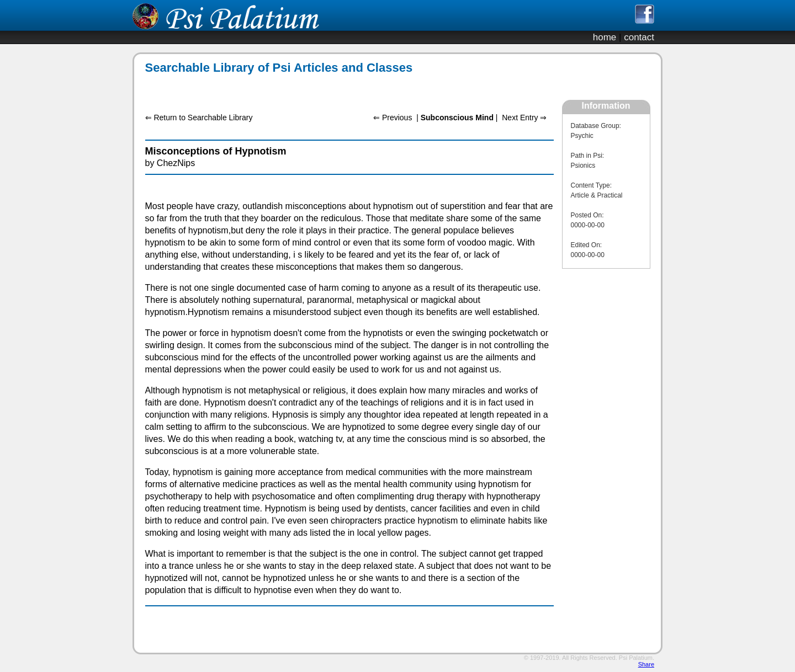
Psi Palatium (636, 658)
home (605, 37)
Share (646, 664)
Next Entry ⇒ (524, 118)
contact (639, 37)
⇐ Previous (393, 118)
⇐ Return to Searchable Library (199, 118)
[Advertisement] (343, 87)
